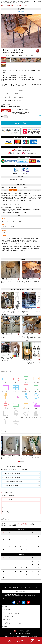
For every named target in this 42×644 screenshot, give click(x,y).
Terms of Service (33, 637)
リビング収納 (36, 379)
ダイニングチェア (16, 388)
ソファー (6, 379)
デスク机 (16, 396)
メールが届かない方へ (8, 616)
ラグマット (36, 405)
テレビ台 (26, 379)
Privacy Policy (25, 637)
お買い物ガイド (6, 610)
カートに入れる (22, 123)
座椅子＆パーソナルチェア (26, 414)
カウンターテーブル (36, 388)
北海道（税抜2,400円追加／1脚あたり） (13, 100)
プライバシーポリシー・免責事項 (11, 613)
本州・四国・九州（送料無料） (11, 94)
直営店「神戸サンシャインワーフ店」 (12, 623)
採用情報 (5, 626)
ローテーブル (16, 379)
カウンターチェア (6, 396)
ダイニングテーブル (6, 388)
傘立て (6, 422)
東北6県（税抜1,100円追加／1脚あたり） (13, 97)
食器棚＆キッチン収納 (26, 388)
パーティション (6, 414)
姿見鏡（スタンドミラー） (36, 414)
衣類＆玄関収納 (26, 405)
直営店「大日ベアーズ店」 (9, 620)
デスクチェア (26, 396)
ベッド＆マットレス (16, 405)
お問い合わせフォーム (21, 592)
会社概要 (5, 606)
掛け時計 (36, 396)
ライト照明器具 (6, 405)
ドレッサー (16, 414)
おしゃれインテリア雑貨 (16, 422)
